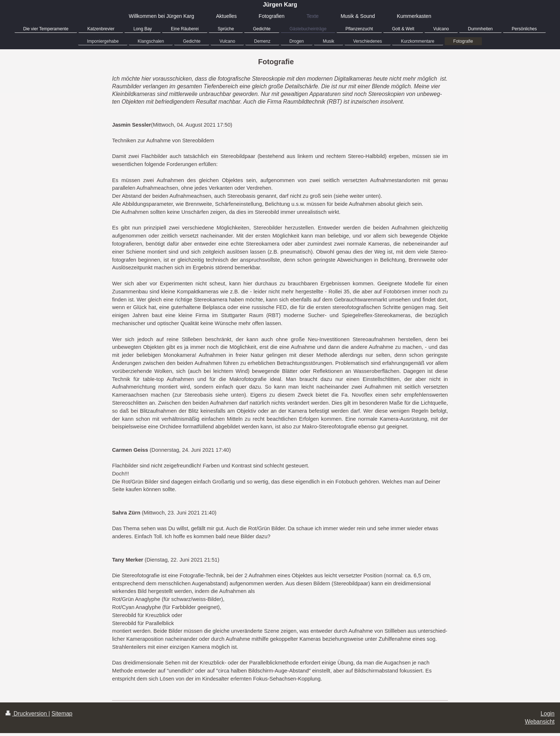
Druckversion (27, 714)
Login (548, 714)
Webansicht (540, 722)
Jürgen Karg (280, 5)
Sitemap (62, 714)
